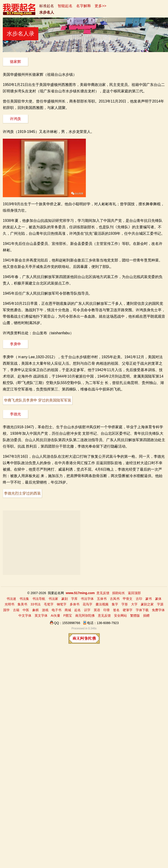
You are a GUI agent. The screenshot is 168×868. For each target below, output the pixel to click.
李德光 (15, 414)
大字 (134, 604)
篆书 (149, 599)
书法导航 (39, 599)
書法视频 (102, 604)
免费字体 (158, 610)
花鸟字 (87, 604)
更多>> (100, 6)
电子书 (57, 610)
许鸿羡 (15, 119)
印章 (107, 610)
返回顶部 (134, 593)
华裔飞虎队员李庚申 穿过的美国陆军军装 (38, 400)
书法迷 (11, 599)
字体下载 (142, 610)
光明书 (9, 604)
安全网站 (120, 616)
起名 (78, 610)
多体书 (75, 604)
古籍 (16, 610)
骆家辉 (15, 62)
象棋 (36, 610)
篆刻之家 (147, 604)
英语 (97, 610)
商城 (68, 610)
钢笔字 (62, 604)
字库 (74, 599)
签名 (116, 610)
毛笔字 (49, 604)
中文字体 (25, 616)
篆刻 (65, 599)
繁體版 (135, 616)
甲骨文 (128, 599)
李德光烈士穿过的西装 (22, 493)
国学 (6, 610)
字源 (160, 604)
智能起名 (65, 6)
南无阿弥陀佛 (85, 616)
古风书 (115, 599)
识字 (87, 610)
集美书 (22, 604)
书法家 (53, 599)
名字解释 (84, 6)
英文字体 (41, 616)
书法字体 (87, 599)
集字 (115, 604)
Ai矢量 (55, 616)
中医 (26, 610)
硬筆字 (128, 610)
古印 (139, 599)
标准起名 (47, 6)
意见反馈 (103, 593)
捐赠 (146, 616)
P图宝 (68, 616)
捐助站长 (119, 593)
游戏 (45, 610)
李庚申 (15, 344)
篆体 (158, 599)
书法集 (24, 599)
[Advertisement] (42, 543)
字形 (125, 604)
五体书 (102, 599)
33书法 (36, 604)
